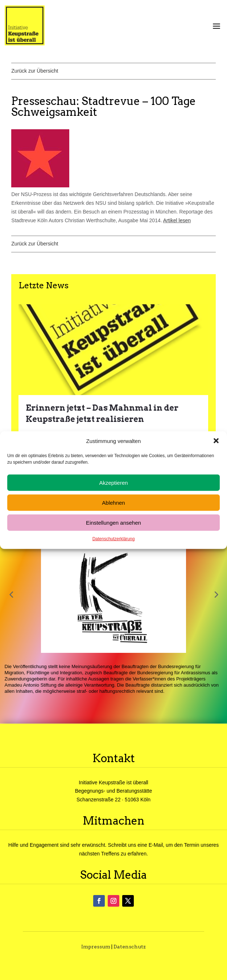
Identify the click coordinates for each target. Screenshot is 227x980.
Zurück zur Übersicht (35, 71)
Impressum (96, 947)
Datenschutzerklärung (114, 539)
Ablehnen (113, 503)
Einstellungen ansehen (113, 523)
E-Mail (156, 845)
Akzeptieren (113, 483)
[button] (216, 441)
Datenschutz (130, 947)
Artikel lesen (177, 220)
